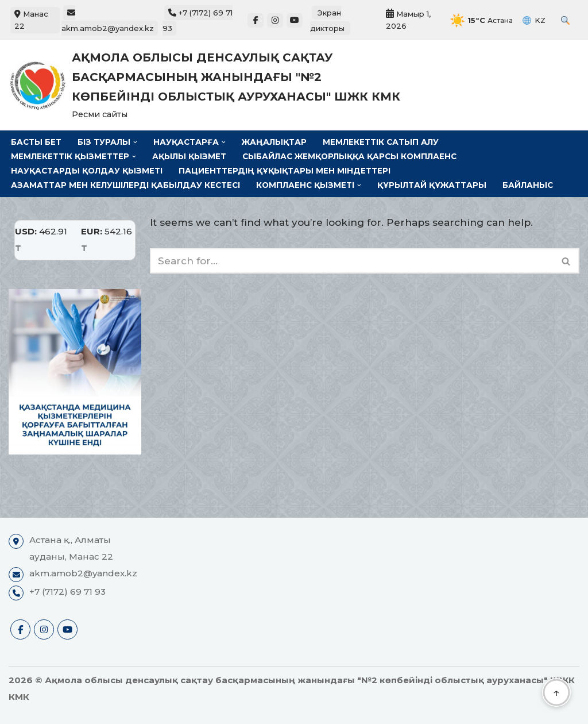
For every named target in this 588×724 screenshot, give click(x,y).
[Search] (352, 261)
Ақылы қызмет (190, 156)
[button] (135, 142)
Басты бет (36, 142)
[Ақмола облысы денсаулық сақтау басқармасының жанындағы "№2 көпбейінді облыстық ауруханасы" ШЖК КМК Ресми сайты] (208, 85)
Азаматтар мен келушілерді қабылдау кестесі (126, 185)
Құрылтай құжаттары (434, 185)
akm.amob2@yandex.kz (108, 21)
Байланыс (530, 185)
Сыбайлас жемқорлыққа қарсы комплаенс (352, 156)
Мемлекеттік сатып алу (382, 142)
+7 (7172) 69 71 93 (67, 592)
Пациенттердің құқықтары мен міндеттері (287, 171)
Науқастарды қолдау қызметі (88, 171)
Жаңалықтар (275, 142)
